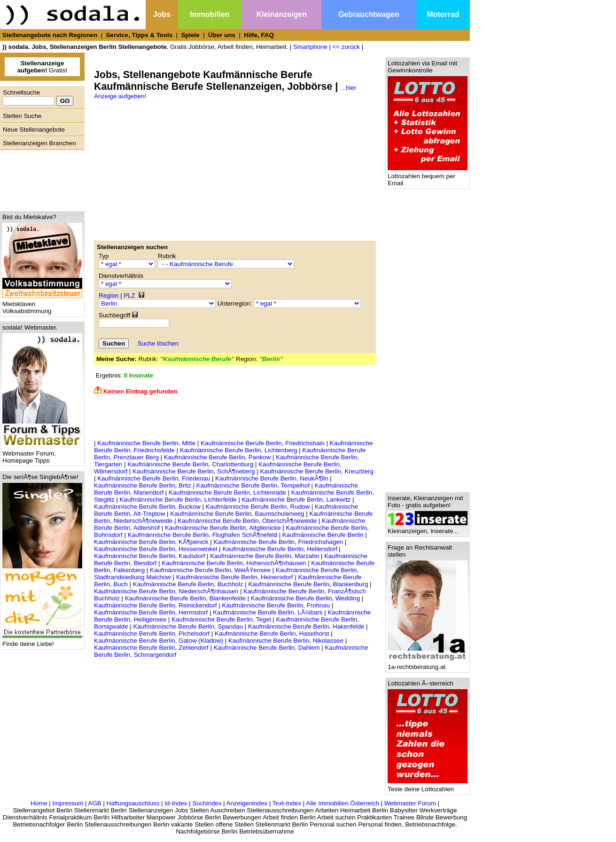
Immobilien (210, 14)
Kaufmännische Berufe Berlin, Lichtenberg (239, 450)
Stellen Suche (22, 116)
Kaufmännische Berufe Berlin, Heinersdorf (235, 577)
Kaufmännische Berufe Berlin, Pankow (217, 457)
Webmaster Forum (410, 803)
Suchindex (207, 803)
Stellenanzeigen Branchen (39, 143)
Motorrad (443, 14)
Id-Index (176, 803)
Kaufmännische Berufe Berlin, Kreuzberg (317, 471)
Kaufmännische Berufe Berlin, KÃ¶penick (151, 542)
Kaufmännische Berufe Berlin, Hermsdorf (151, 612)
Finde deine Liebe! (42, 641)
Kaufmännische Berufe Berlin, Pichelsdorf (152, 633)
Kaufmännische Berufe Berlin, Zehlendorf (151, 648)
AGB (95, 803)
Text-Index (287, 803)
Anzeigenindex (247, 803)
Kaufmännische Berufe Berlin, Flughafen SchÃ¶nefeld (203, 535)
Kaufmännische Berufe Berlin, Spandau (188, 626)
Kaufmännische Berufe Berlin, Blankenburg (308, 584)
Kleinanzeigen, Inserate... (428, 528)
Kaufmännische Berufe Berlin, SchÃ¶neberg (194, 471)
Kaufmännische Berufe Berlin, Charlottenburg (190, 464)
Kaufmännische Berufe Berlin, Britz (143, 485)
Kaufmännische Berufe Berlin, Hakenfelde (306, 626)
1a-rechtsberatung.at (428, 664)
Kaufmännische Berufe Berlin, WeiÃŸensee (210, 570)
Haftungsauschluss (133, 803)
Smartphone (310, 47)
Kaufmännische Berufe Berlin (323, 535)
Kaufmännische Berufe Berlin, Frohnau (276, 605)
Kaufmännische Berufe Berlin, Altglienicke (223, 528)
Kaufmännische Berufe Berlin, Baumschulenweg (237, 514)
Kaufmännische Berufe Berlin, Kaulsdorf (149, 556)
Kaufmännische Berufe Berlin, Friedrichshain (263, 443)
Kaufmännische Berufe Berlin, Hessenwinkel (156, 549)
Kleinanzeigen (281, 14)
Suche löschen (158, 343)
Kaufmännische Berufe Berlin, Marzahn (265, 556)
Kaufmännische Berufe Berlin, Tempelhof (253, 485)
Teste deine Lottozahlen (428, 786)
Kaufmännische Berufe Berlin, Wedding (305, 598)
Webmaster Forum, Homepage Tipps (42, 454)
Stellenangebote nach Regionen (50, 35)
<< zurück (346, 47)
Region (109, 295)
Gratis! (43, 67)
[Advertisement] (40, 178)
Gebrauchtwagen (369, 14)
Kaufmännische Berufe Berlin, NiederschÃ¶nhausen (166, 591)
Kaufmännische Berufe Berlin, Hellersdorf (280, 549)
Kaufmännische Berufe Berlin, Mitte (146, 443)
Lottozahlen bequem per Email (428, 177)
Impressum (68, 803)
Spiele (190, 35)
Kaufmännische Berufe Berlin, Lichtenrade (227, 492)
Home (39, 803)
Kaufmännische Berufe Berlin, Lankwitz (296, 500)
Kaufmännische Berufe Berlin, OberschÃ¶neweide (247, 521)
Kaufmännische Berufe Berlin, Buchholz (188, 584)
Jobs (161, 14)
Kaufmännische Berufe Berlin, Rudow (258, 507)
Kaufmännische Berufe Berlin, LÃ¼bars (268, 612)
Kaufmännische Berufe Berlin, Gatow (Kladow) (159, 641)
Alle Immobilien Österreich (343, 803)
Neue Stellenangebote (34, 130)
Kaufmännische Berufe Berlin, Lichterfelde (178, 500)
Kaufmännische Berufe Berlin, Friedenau (154, 478)
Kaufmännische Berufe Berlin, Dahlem (267, 648)
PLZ (129, 295)
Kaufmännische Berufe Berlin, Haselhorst (272, 633)
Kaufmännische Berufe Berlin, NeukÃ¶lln (272, 478)
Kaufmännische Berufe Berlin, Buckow (147, 507)
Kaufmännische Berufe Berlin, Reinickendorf (156, 605)
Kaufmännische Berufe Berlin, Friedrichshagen (278, 542)
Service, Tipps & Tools (139, 35)
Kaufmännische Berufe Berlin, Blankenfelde (185, 598)
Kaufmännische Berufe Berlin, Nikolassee (286, 641)
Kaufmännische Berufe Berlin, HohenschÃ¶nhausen (234, 563)
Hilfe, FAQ (259, 35)
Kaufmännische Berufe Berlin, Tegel (221, 619)
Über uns (222, 35)
